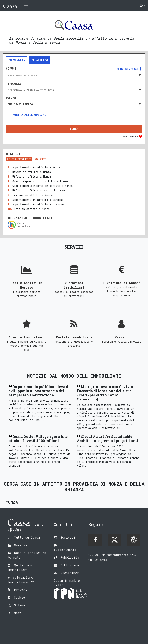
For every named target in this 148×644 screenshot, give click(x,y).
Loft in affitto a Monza (32, 209)
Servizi (21, 545)
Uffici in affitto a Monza (32, 177)
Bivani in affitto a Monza (32, 172)
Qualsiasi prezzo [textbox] (20, 104)
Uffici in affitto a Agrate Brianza (39, 190)
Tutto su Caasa (27, 537)
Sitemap (21, 605)
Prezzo (11, 98)
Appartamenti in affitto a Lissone (38, 204)
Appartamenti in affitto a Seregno (38, 200)
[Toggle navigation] (26, 5)
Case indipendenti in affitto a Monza (40, 181)
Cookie (20, 597)
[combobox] (74, 75)
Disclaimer (70, 573)
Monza (12, 502)
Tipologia (13, 84)
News (18, 613)
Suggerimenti (65, 550)
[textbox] (74, 75)
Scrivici (68, 537)
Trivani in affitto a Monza (32, 195)
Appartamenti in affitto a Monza (36, 167)
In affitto (40, 60)
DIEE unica (70, 565)
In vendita (17, 60)
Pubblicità (70, 557)
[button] (142, 5)
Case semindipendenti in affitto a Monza (42, 186)
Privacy (21, 590)
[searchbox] (74, 90)
